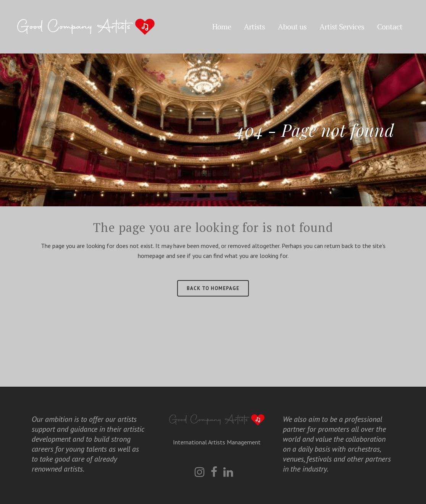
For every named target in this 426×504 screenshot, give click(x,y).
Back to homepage (213, 288)
